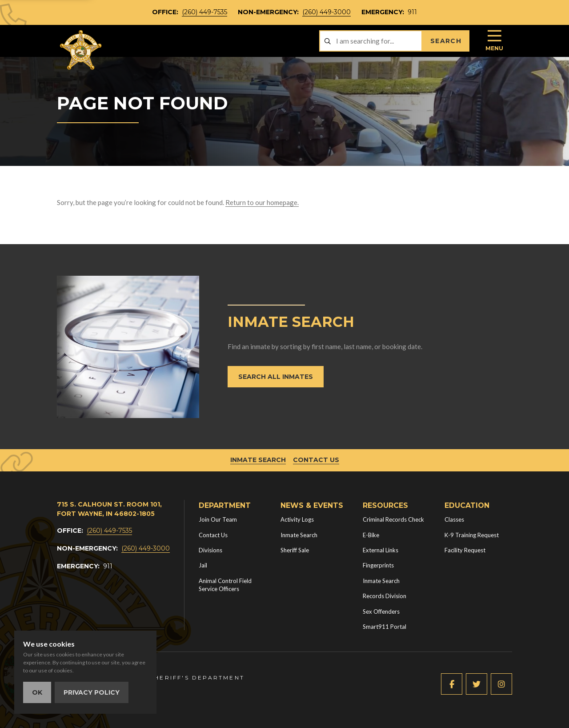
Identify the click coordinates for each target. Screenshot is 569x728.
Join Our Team (218, 519)
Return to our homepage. (262, 202)
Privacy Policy (92, 692)
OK (37, 692)
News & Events (312, 505)
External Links (381, 550)
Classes (454, 519)
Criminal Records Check (393, 519)
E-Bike (371, 535)
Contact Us (316, 460)
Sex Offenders (381, 611)
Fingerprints (378, 565)
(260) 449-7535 (204, 12)
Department (225, 505)
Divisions (210, 550)
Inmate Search (258, 460)
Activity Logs (297, 519)
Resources (385, 505)
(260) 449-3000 (327, 12)
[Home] (81, 50)
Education (467, 505)
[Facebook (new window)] (452, 684)
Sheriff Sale (295, 550)
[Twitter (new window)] (477, 684)
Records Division (385, 596)
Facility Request (465, 550)
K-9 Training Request (472, 535)
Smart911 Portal (385, 627)
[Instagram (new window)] (501, 684)
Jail (203, 565)
